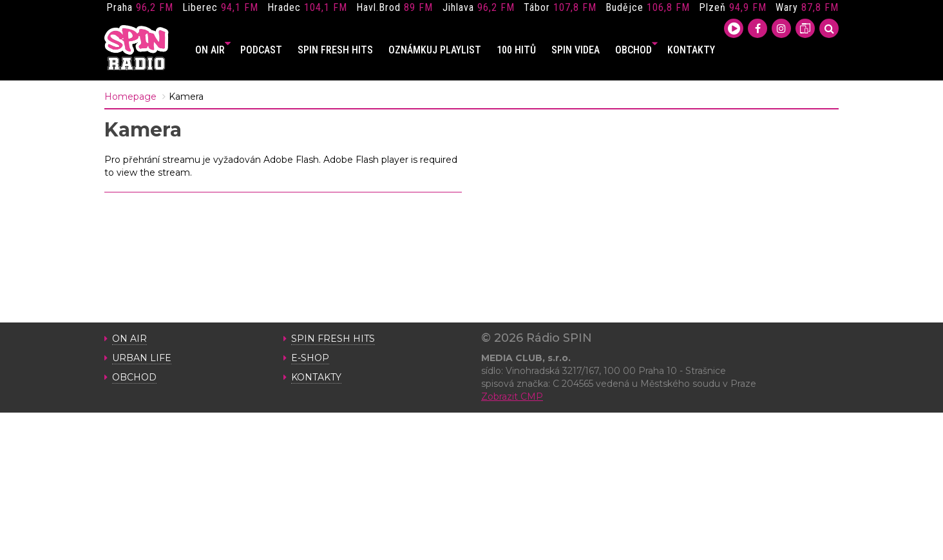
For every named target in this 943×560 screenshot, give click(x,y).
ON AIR (213, 50)
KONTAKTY (691, 50)
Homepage (130, 97)
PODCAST (261, 50)
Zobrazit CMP (512, 397)
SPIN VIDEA (576, 50)
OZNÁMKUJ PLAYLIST (435, 50)
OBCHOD (636, 50)
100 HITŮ (516, 50)
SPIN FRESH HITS (335, 50)
